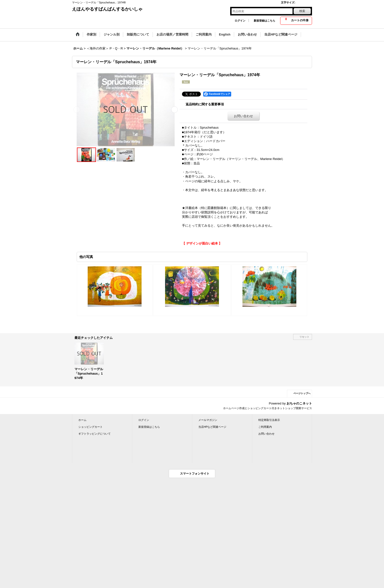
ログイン (240, 21)
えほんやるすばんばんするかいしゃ (107, 9)
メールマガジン (208, 420)
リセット (304, 337)
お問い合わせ (243, 116)
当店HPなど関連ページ (212, 427)
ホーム (82, 420)
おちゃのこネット (299, 403)
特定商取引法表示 (269, 420)
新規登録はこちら (264, 21)
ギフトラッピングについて (95, 434)
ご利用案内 (265, 427)
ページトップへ (302, 393)
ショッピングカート (90, 427)
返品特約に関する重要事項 (205, 104)
